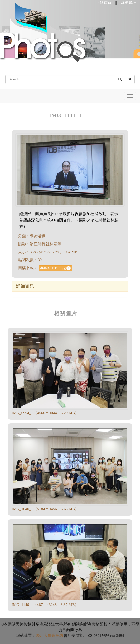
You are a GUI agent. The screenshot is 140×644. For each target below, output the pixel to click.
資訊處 (58, 636)
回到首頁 (104, 3)
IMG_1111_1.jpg (55, 268)
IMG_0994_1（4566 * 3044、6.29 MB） (45, 413)
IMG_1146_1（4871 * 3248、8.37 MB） (45, 605)
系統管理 (128, 3)
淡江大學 (44, 636)
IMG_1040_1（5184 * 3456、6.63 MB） (45, 509)
